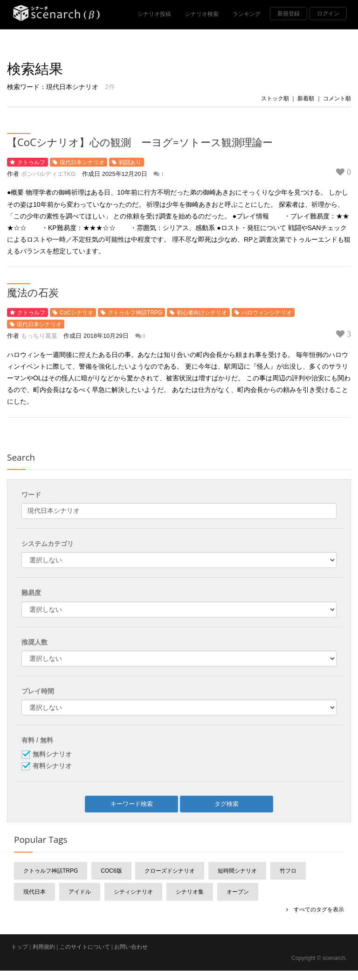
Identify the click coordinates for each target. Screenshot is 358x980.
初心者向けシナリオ (202, 313)
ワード (31, 495)
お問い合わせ (131, 947)
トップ (20, 947)
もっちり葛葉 (39, 336)
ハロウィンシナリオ (267, 313)
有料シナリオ (52, 766)
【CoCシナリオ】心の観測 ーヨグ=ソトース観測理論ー (140, 142)
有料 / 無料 (37, 740)
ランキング (247, 14)
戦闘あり (130, 162)
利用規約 (44, 947)
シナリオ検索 (202, 14)
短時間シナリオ (237, 871)
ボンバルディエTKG (48, 174)
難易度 (31, 593)
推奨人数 (34, 642)
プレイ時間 (38, 691)
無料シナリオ (52, 755)
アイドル (80, 892)
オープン (238, 892)
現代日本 (34, 892)
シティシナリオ (133, 892)
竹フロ (288, 871)
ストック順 (275, 98)
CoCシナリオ (76, 313)
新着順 (306, 98)
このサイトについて (85, 947)
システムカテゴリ (48, 544)
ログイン (328, 14)
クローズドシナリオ (170, 871)
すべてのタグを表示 (316, 910)
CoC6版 (111, 871)
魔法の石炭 (33, 292)
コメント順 (337, 98)
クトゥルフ (31, 162)
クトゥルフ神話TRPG (135, 313)
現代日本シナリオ (82, 162)
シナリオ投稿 (154, 14)
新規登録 (289, 14)
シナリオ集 (190, 892)
